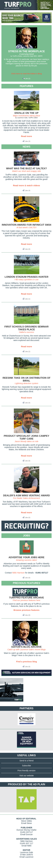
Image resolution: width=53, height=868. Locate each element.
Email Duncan (26, 834)
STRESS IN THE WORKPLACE (26, 51)
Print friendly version (26, 771)
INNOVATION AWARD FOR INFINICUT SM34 (26, 225)
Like (25, 79)
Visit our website (27, 776)
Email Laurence (26, 857)
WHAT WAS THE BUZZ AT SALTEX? (26, 168)
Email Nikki (26, 846)
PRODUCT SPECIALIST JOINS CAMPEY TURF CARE (26, 437)
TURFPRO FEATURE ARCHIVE (26, 598)
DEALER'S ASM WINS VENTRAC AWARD (26, 496)
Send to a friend (26, 761)
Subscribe (26, 766)
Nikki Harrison (18, 573)
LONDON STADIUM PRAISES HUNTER (26, 277)
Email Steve (26, 823)
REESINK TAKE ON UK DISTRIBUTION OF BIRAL (26, 379)
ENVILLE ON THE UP (26, 113)
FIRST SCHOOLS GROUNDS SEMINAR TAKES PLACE (26, 328)
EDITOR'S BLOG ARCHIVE (27, 647)
